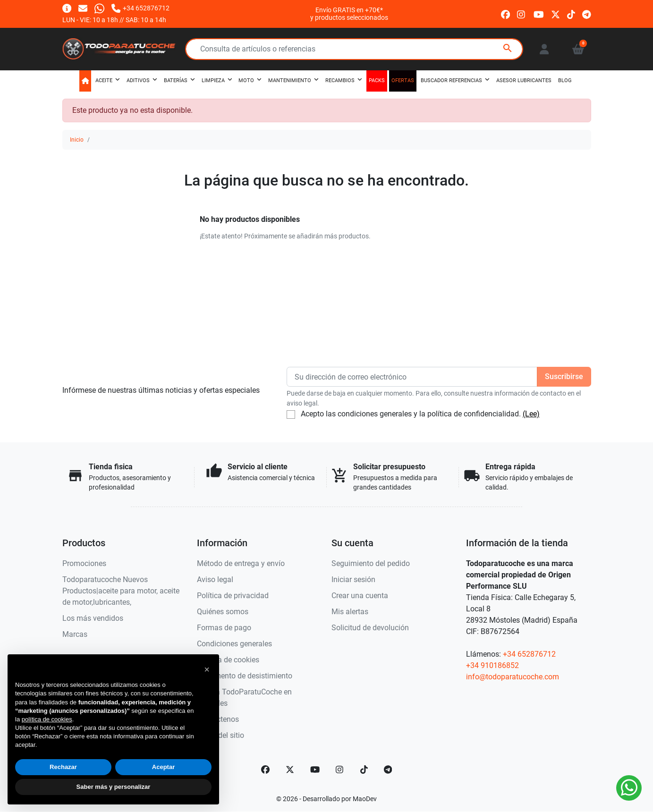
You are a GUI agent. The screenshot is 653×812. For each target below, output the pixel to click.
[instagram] (522, 13)
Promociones (84, 563)
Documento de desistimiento (245, 676)
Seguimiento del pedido (371, 563)
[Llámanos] (140, 8)
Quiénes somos (223, 612)
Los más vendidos (93, 618)
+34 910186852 (492, 665)
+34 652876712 (529, 654)
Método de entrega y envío (241, 563)
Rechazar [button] (63, 767)
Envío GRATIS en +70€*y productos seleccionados (349, 14)
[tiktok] (571, 13)
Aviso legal (215, 579)
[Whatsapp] (99, 8)
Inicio (77, 140)
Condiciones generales (234, 644)
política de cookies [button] (47, 719)
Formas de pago (224, 628)
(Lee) (531, 414)
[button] (578, 49)
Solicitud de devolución (370, 628)
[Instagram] (340, 770)
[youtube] (539, 13)
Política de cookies (228, 660)
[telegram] (587, 13)
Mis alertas (350, 612)
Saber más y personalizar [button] (114, 787)
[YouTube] (315, 770)
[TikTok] (364, 770)
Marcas (75, 634)
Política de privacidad (233, 596)
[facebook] (505, 13)
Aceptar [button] (163, 767)
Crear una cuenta (360, 596)
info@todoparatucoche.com (513, 677)
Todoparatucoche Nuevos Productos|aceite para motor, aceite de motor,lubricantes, (121, 591)
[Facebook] (265, 770)
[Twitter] (290, 770)
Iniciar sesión (353, 579)
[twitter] (555, 13)
